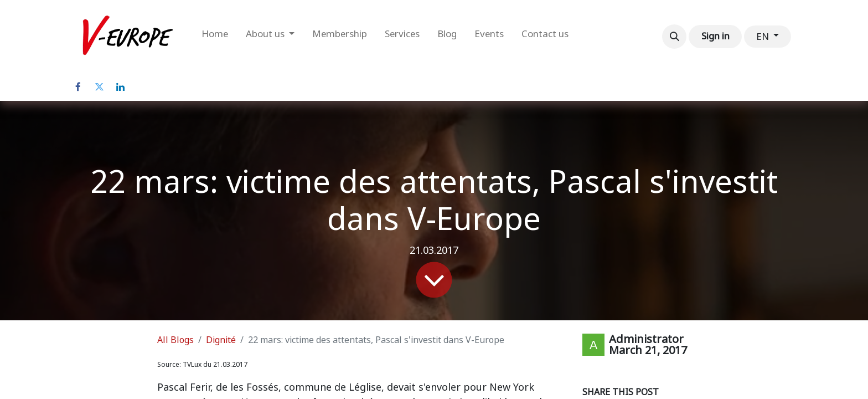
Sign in (715, 36)
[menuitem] (215, 37)
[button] (674, 37)
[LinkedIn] (120, 87)
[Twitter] (99, 87)
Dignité (221, 340)
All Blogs (175, 340)
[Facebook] (78, 87)
